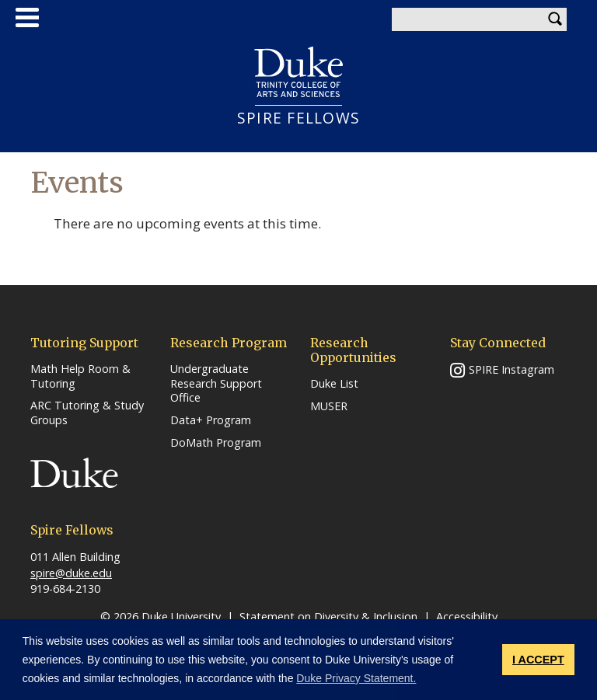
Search (555, 19)
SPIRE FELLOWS (299, 118)
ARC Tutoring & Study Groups (87, 413)
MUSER (329, 406)
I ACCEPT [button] (538, 660)
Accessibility (467, 616)
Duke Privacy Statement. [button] (356, 678)
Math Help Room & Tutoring (80, 376)
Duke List (334, 384)
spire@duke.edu (71, 573)
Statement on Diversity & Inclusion (328, 616)
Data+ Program (211, 420)
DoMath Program (216, 443)
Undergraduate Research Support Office (216, 383)
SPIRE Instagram (511, 369)
